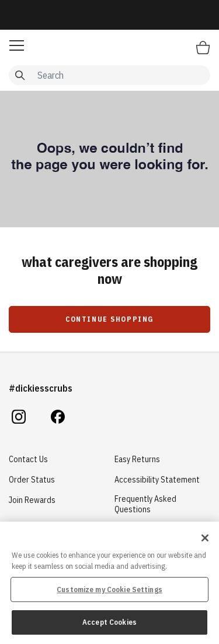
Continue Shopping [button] (109, 319)
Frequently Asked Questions (145, 504)
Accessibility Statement (157, 480)
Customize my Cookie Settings (109, 590)
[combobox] (109, 75)
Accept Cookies (109, 622)
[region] (109, 583)
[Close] (205, 538)
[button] (17, 45)
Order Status (32, 480)
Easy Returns (137, 459)
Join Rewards (32, 500)
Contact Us (28, 459)
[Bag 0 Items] (203, 47)
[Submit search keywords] (20, 75)
